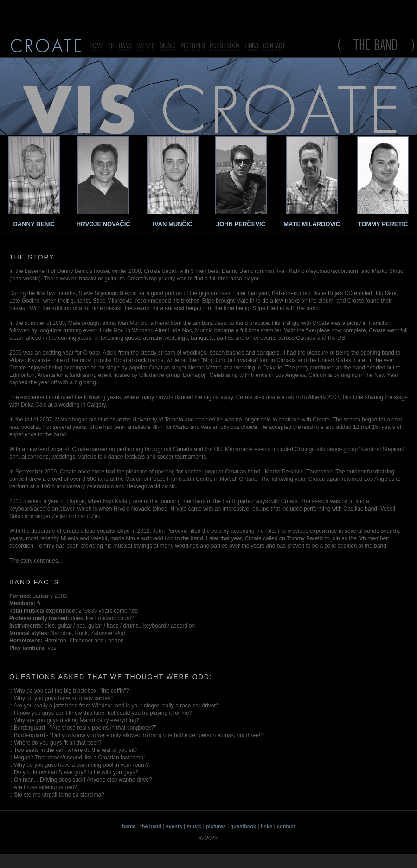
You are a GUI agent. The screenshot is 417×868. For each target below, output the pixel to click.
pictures (216, 826)
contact (286, 826)
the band (151, 826)
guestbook (244, 826)
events (174, 826)
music (194, 826)
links (266, 826)
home (129, 826)
